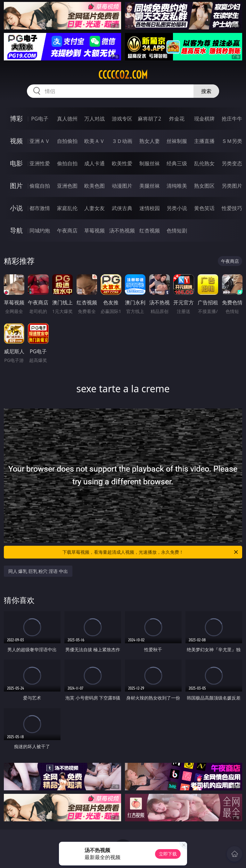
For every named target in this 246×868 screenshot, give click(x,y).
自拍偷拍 (67, 141)
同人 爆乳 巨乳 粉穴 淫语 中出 (38, 571)
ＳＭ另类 (232, 141)
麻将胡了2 (149, 119)
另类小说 (177, 208)
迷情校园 (150, 208)
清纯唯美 (177, 186)
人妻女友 (94, 208)
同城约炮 (40, 231)
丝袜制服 (177, 141)
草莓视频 (94, 231)
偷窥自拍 (40, 186)
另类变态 (232, 163)
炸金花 (177, 119)
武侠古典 (122, 208)
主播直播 (204, 141)
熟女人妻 (150, 141)
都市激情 (40, 208)
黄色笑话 (204, 208)
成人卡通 (94, 163)
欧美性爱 (122, 163)
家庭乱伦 (67, 208)
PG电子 (40, 119)
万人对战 (94, 119)
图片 (16, 186)
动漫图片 (122, 186)
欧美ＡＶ (94, 141)
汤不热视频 (122, 231)
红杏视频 (150, 231)
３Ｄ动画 (122, 141)
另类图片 (232, 186)
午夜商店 (67, 231)
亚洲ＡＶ (40, 141)
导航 (16, 230)
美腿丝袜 (150, 186)
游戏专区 (122, 119)
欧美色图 (94, 186)
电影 (16, 163)
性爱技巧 (232, 208)
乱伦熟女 (204, 163)
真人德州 (67, 119)
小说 (16, 208)
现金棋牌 (204, 119)
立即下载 (168, 854)
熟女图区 (204, 186)
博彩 (16, 118)
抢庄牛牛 (232, 119)
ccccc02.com (123, 75)
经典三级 (177, 163)
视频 (16, 141)
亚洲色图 (67, 186)
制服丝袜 (150, 163)
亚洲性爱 (40, 163)
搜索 (206, 91)
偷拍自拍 (67, 163)
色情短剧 (177, 231)
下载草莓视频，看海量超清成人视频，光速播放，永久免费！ (151, 552)
